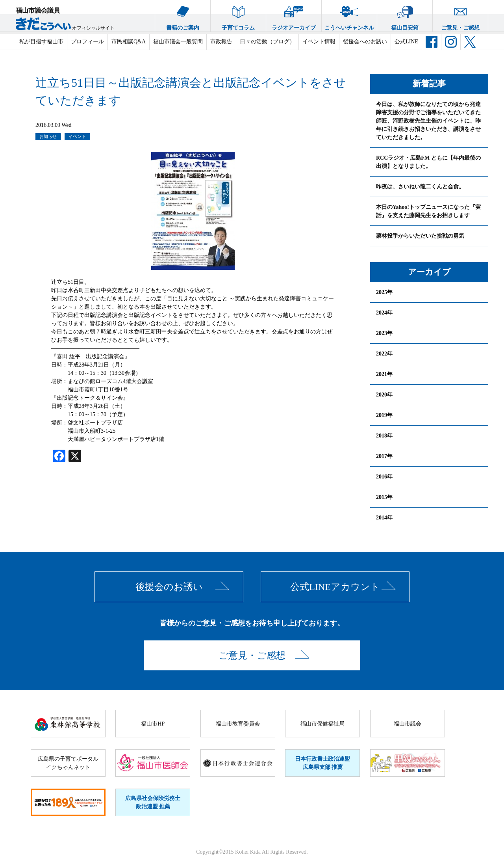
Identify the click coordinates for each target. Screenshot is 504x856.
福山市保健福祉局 (322, 724)
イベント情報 (319, 42)
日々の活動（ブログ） (267, 42)
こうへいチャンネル (349, 15)
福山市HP (153, 724)
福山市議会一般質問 (178, 42)
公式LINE (406, 42)
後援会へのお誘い (365, 42)
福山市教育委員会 (238, 724)
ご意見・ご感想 (460, 15)
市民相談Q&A (129, 42)
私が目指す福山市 (41, 42)
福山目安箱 (405, 15)
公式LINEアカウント (335, 587)
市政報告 (221, 42)
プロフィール (87, 42)
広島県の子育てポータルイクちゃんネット (68, 763)
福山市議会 (408, 724)
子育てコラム (238, 15)
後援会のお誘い (169, 587)
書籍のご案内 (183, 15)
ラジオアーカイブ (294, 15)
